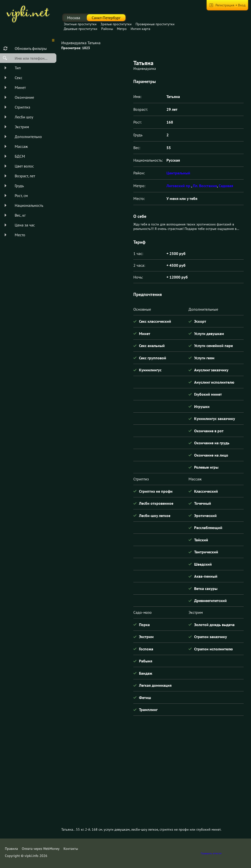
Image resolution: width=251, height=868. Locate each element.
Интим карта (140, 29)
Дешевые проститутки (81, 29)
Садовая (226, 186)
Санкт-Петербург (106, 18)
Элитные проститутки (80, 24)
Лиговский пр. (179, 186)
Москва (74, 18)
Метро (122, 29)
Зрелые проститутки (116, 24)
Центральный (178, 173)
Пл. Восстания (205, 186)
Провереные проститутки (155, 24)
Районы (107, 29)
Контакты (71, 849)
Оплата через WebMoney (41, 849)
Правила (11, 849)
